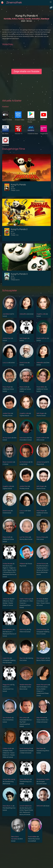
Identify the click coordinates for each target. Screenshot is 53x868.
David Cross (24, 363)
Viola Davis (23, 438)
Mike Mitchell (41, 718)
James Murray (41, 564)
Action (14, 19)
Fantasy (21, 19)
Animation (36, 19)
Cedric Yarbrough (25, 599)
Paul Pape (40, 749)
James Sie (6, 599)
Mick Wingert (41, 658)
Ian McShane (24, 462)
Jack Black (6, 314)
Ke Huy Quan (7, 438)
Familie (28, 19)
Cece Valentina (8, 630)
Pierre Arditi (23, 387)
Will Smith (40, 806)
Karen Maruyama (42, 685)
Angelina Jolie (41, 314)
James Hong (41, 462)
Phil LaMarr (23, 718)
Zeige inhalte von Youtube (26, 71)
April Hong (23, 630)
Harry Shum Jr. (7, 806)
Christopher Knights (43, 779)
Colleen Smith (7, 749)
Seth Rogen (23, 338)
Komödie (7, 19)
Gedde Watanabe (25, 685)
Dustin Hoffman (42, 338)
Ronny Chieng (41, 537)
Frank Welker (32, 837)
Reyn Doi (23, 658)
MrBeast (22, 564)
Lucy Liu (5, 363)
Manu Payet (7, 387)
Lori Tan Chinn (24, 537)
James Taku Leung (9, 779)
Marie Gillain (41, 387)
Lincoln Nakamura (26, 806)
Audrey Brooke (7, 564)
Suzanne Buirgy (42, 630)
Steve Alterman (25, 779)
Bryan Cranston (8, 462)
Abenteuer (45, 19)
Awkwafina (23, 314)
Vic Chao (40, 599)
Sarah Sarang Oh (25, 749)
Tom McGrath (7, 718)
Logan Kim (6, 658)
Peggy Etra (6, 685)
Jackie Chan (7, 338)
